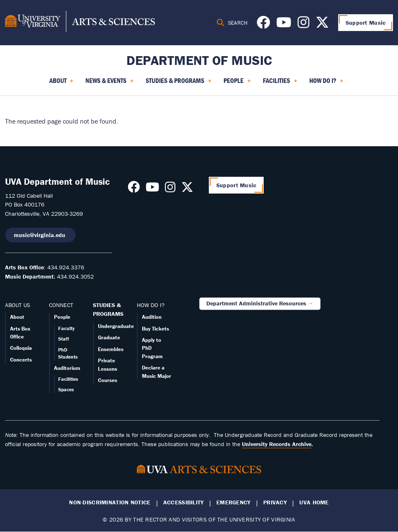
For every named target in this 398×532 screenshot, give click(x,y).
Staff (64, 339)
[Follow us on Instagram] (303, 25)
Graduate (109, 337)
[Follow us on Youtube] (284, 25)
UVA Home (314, 502)
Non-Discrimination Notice (110, 502)
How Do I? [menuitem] (326, 83)
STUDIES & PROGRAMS (108, 310)
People (62, 317)
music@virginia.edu (40, 235)
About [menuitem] (62, 83)
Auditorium (67, 368)
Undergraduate (116, 326)
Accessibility (184, 502)
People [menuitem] (237, 83)
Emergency (234, 502)
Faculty (66, 328)
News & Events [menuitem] (109, 83)
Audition (152, 317)
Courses (108, 380)
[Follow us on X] (322, 25)
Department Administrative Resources (256, 303)
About (17, 317)
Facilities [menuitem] (280, 83)
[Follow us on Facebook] (263, 25)
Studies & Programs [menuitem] (178, 83)
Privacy (275, 502)
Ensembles (111, 349)
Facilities (68, 379)
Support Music (366, 23)
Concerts (21, 360)
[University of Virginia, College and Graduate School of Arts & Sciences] (80, 23)
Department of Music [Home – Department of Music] (199, 60)
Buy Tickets (155, 329)
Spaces (66, 389)
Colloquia (21, 348)
